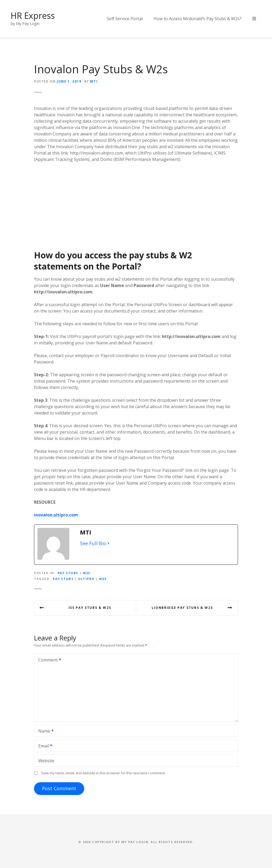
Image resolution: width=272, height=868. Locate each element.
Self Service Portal (125, 19)
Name (44, 732)
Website (46, 761)
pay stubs (63, 579)
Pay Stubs (68, 573)
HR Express (33, 16)
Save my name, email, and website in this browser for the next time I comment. (103, 773)
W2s (87, 573)
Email (44, 746)
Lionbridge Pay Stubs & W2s (182, 608)
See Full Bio (93, 543)
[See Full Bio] (108, 543)
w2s (103, 579)
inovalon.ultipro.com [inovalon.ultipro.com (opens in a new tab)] (56, 515)
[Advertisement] (136, 206)
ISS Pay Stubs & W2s (90, 608)
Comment (48, 660)
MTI (94, 81)
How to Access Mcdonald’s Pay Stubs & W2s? (197, 19)
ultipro (86, 579)
